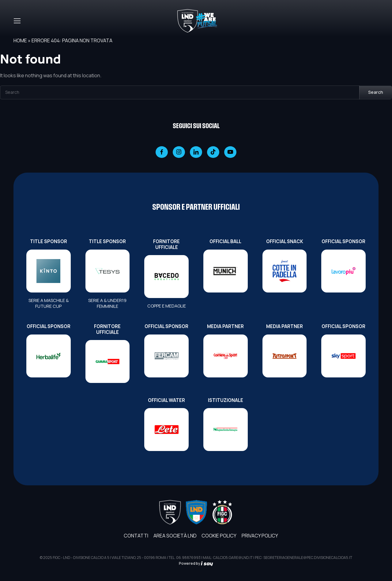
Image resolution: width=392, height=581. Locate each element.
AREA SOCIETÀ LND (175, 536)
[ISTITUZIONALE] (226, 430)
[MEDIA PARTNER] (226, 356)
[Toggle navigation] (17, 21)
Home (20, 40)
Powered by (196, 563)
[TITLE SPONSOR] (49, 271)
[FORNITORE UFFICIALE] (166, 277)
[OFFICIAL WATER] (166, 430)
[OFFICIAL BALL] (226, 271)
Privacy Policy (260, 536)
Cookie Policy (219, 536)
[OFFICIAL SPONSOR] (343, 271)
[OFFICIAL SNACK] (285, 271)
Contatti (136, 536)
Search (376, 92)
